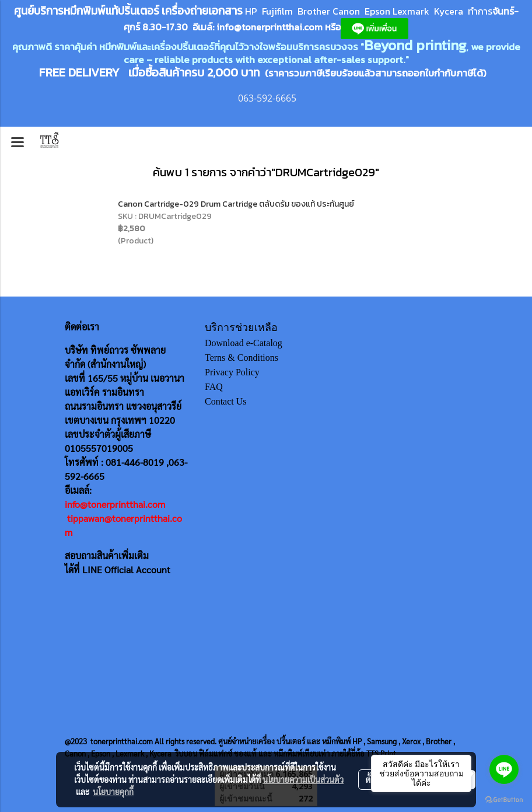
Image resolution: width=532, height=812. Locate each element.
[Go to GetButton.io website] (504, 800)
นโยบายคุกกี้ (113, 792)
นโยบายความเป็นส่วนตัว (303, 779)
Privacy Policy (232, 372)
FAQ (214, 387)
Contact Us (226, 401)
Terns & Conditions (242, 358)
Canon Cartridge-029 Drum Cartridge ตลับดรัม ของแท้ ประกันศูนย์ (236, 204)
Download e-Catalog (244, 343)
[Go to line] (504, 769)
